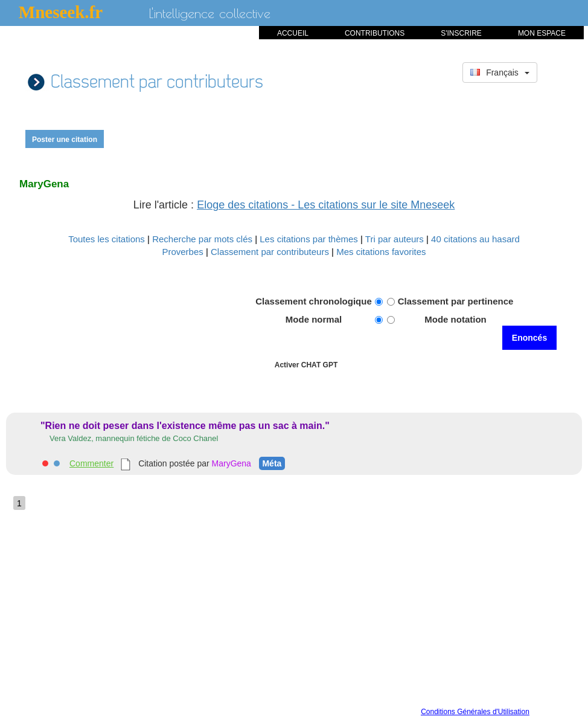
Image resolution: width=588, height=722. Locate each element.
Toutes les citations (108, 239)
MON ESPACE (542, 33)
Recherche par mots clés (203, 239)
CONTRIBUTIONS (375, 33)
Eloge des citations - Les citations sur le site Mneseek (326, 205)
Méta (272, 463)
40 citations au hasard (475, 239)
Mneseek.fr (61, 12)
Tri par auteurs (396, 239)
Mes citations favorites (381, 252)
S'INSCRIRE (461, 33)
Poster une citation (65, 140)
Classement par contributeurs (271, 252)
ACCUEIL (293, 33)
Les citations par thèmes (310, 239)
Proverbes (182, 252)
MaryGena (232, 463)
